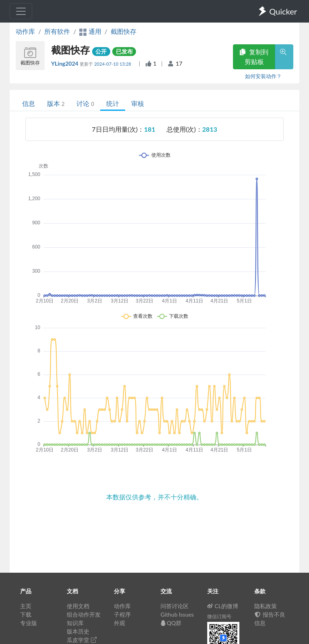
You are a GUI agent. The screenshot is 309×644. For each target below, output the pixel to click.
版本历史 (78, 631)
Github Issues (177, 614)
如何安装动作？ (263, 76)
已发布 (124, 51)
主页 (26, 606)
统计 (113, 103)
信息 (29, 103)
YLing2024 (65, 63)
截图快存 (124, 31)
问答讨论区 (175, 606)
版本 (56, 103)
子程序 (122, 614)
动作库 (25, 31)
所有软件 (57, 31)
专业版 (29, 623)
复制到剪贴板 (254, 57)
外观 (119, 623)
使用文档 (78, 606)
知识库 (75, 623)
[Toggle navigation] (21, 11)
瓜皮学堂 (82, 640)
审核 (138, 103)
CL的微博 (223, 606)
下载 (26, 614)
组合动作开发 (84, 614)
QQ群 (171, 623)
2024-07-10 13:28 (113, 64)
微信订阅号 (219, 616)
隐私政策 (266, 606)
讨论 (85, 103)
